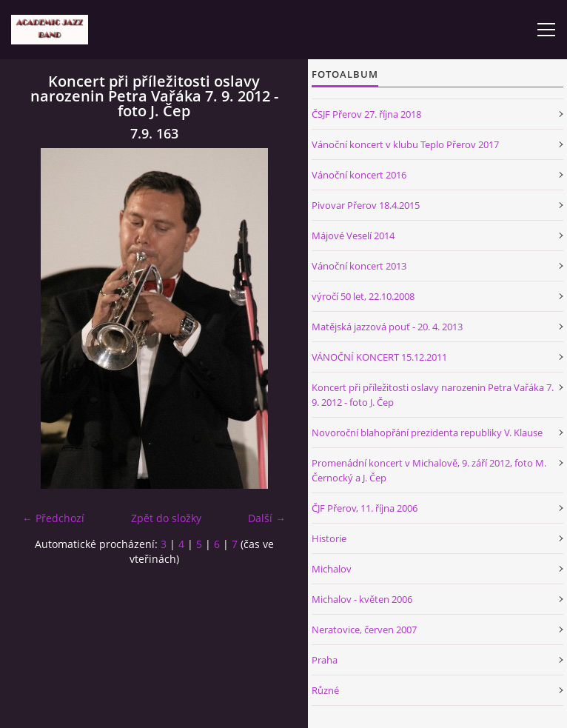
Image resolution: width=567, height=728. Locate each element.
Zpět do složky (166, 518)
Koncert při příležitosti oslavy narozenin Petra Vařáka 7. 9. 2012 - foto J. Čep (433, 395)
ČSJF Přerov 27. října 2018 (366, 114)
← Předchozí (53, 518)
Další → (267, 518)
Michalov (332, 569)
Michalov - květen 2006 (362, 599)
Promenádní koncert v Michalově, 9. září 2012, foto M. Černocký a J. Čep (429, 470)
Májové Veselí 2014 (353, 236)
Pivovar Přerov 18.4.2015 (366, 205)
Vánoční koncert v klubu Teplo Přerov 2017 (405, 144)
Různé (325, 690)
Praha (325, 660)
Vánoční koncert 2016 (359, 175)
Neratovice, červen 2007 (364, 630)
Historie (329, 538)
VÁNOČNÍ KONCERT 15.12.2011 (379, 357)
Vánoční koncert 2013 (359, 266)
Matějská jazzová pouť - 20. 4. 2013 (387, 327)
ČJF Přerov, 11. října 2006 (365, 508)
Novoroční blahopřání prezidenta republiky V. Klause (427, 433)
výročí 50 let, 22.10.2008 (363, 296)
